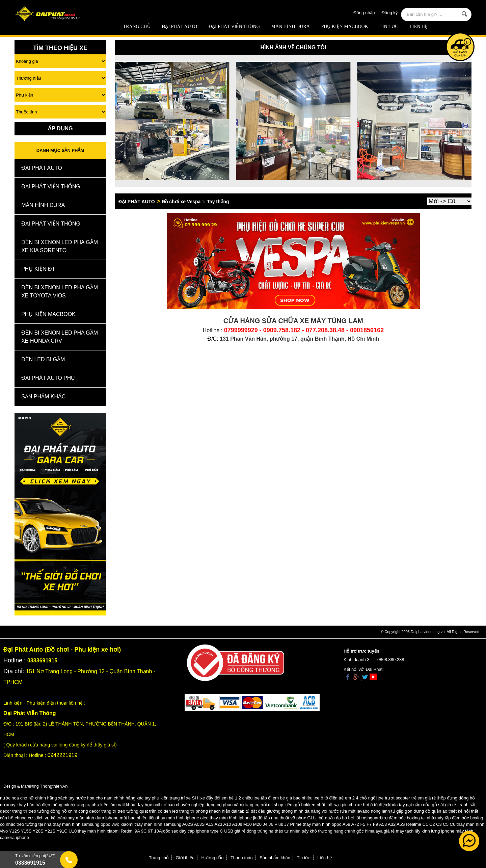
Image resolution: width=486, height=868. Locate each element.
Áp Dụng (60, 128)
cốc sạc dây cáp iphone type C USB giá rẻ (204, 831)
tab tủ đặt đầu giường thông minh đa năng (279, 811)
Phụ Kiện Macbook (344, 27)
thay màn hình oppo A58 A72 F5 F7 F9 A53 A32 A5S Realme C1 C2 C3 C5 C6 (379, 824)
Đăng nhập (364, 13)
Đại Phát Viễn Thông (234, 27)
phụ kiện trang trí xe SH (175, 798)
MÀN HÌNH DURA (290, 27)
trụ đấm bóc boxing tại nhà (408, 818)
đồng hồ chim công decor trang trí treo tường (94, 811)
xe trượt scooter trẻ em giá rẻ (407, 798)
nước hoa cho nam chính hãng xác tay (113, 798)
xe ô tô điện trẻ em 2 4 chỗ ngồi (346, 798)
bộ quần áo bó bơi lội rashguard (350, 818)
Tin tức (389, 27)
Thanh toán (242, 858)
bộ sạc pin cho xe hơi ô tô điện (357, 805)
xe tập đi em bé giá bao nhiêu (284, 798)
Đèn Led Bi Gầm (43, 359)
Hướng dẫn (213, 858)
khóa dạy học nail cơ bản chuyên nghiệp (165, 805)
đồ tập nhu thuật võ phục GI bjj (288, 818)
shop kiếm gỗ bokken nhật (299, 805)
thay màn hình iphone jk (233, 818)
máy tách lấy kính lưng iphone (425, 831)
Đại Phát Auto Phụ (48, 378)
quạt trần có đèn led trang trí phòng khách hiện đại (188, 811)
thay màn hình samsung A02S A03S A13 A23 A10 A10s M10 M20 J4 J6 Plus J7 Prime (218, 824)
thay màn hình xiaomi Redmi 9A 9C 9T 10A (120, 831)
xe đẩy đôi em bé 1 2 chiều (227, 798)
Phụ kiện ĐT (38, 269)
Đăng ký (390, 13)
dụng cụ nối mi (258, 805)
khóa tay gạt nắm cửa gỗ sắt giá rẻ (422, 805)
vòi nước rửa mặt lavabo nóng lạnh (356, 811)
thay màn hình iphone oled (183, 818)
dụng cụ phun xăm (224, 805)
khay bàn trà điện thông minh (45, 805)
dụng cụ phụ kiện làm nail (100, 805)
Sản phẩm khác (275, 858)
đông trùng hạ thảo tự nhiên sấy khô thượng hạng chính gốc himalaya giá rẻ (320, 831)
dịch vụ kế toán (50, 818)
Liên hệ (418, 27)
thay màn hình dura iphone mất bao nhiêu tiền (111, 818)
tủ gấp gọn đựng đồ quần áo (419, 811)
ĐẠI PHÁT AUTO (179, 27)
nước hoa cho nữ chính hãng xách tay (37, 798)
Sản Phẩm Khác (43, 397)
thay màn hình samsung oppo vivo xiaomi (93, 824)
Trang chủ (137, 27)
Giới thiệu (185, 858)
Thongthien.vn (54, 786)
